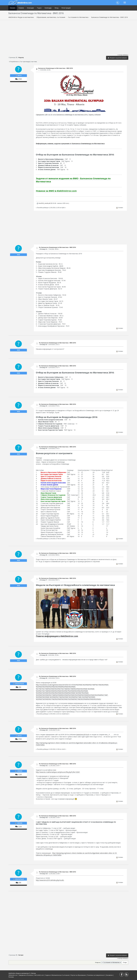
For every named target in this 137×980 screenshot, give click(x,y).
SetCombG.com (39, 975)
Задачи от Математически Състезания (57, 975)
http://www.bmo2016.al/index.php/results (50, 880)
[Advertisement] (69, 37)
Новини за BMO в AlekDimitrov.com (56, 191)
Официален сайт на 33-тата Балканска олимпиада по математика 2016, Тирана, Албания (68, 115)
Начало (13, 8)
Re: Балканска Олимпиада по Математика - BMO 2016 (57, 247)
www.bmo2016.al (83, 735)
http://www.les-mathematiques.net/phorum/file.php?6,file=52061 (58, 772)
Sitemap (33, 973)
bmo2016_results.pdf (43, 203)
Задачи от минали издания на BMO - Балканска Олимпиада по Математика (73, 180)
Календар (48, 8)
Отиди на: (98, 962)
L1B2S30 (19, 771)
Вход (56, 8)
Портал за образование (78, 975)
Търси (39, 8)
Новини (21, 8)
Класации (30, 8)
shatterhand (19, 684)
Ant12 (19, 76)
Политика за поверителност (96, 975)
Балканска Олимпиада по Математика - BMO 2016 (56, 68)
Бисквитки (109, 975)
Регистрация (66, 8)
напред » (125, 55)
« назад (120, 55)
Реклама (11, 977)
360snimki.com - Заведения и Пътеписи (21, 975)
